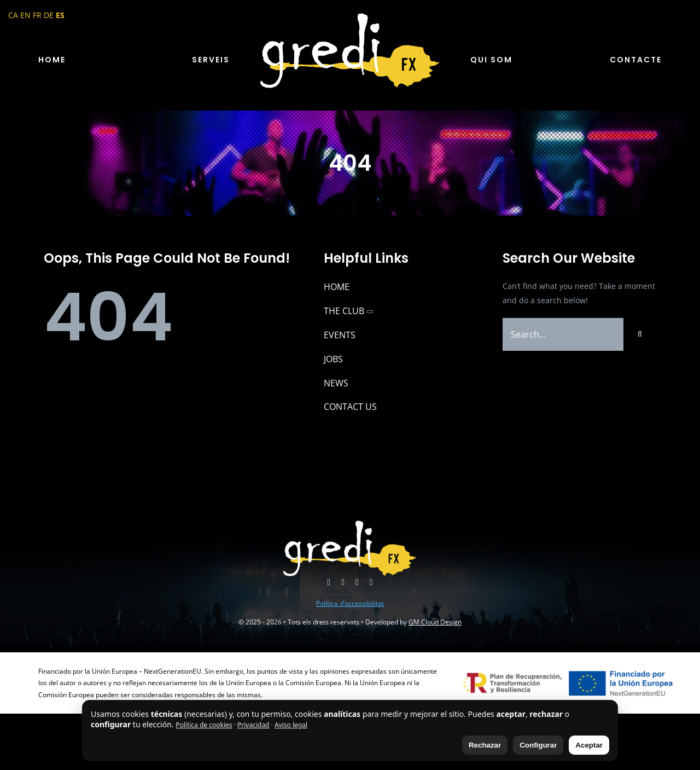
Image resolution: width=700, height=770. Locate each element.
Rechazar (485, 745)
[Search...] (563, 334)
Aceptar (589, 745)
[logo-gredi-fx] (350, 15)
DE (49, 15)
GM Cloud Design (435, 622)
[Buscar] (640, 334)
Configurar (538, 745)
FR (37, 15)
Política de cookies (204, 725)
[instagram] (329, 582)
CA (13, 15)
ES (60, 15)
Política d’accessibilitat (350, 603)
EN (25, 15)
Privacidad (253, 725)
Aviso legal (291, 725)
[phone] (371, 582)
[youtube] (343, 582)
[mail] (357, 582)
